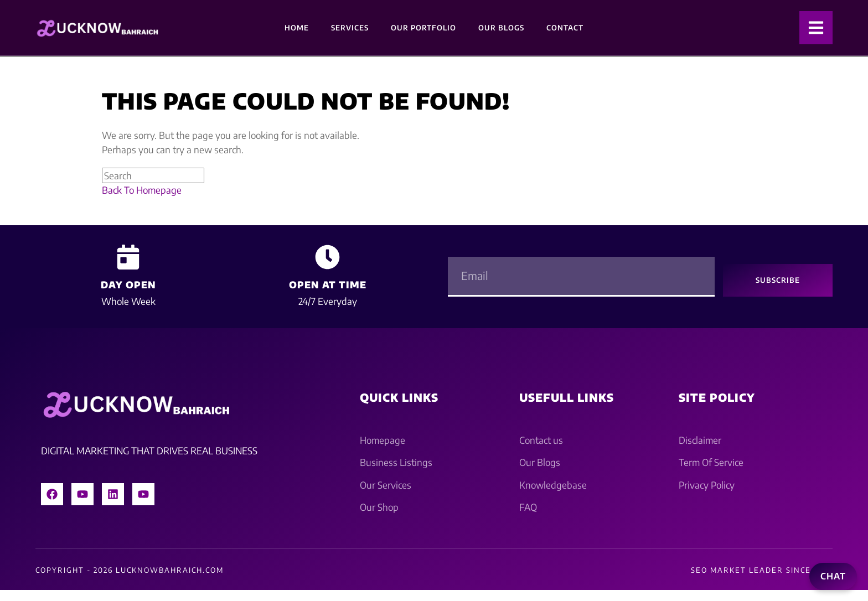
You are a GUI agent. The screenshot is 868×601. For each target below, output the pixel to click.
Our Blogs (501, 28)
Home (297, 28)
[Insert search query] (153, 175)
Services (350, 28)
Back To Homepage (142, 190)
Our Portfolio (423, 28)
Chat (833, 576)
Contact (565, 28)
